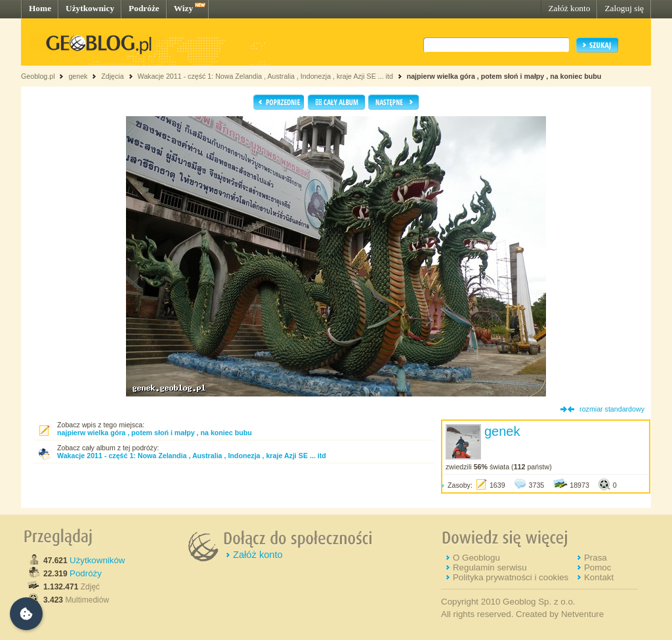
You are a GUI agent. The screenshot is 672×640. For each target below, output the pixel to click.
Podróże (144, 8)
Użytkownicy (90, 8)
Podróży (86, 573)
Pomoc (598, 567)
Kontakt (599, 577)
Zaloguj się (624, 8)
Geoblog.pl (38, 76)
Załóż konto (569, 8)
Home (40, 8)
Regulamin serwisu (490, 567)
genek (78, 76)
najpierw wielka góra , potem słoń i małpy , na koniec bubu (504, 76)
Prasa (596, 558)
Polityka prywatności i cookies (511, 577)
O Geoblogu (476, 558)
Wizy (183, 8)
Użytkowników (97, 560)
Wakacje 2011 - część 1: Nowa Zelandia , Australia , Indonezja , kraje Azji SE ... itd (265, 76)
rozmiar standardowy (612, 409)
